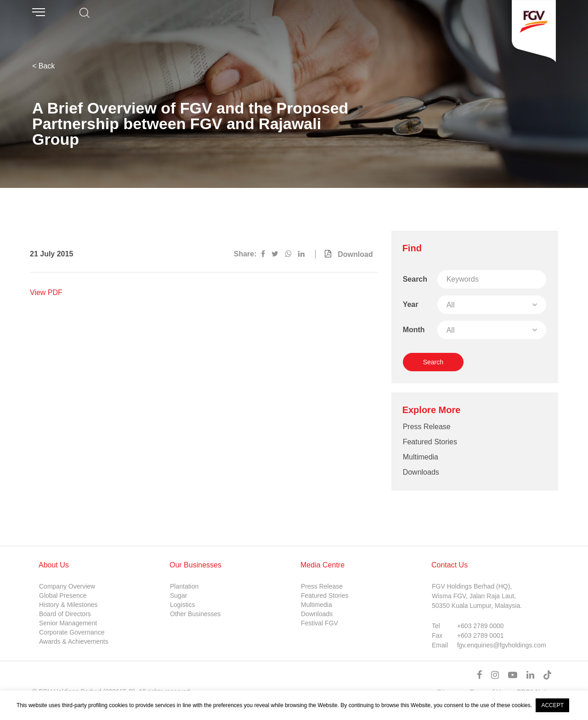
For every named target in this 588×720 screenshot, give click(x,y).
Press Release (427, 427)
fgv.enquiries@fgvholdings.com (502, 645)
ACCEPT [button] (552, 705)
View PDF (46, 292)
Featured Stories (430, 442)
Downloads (421, 472)
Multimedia (421, 457)
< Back (43, 66)
